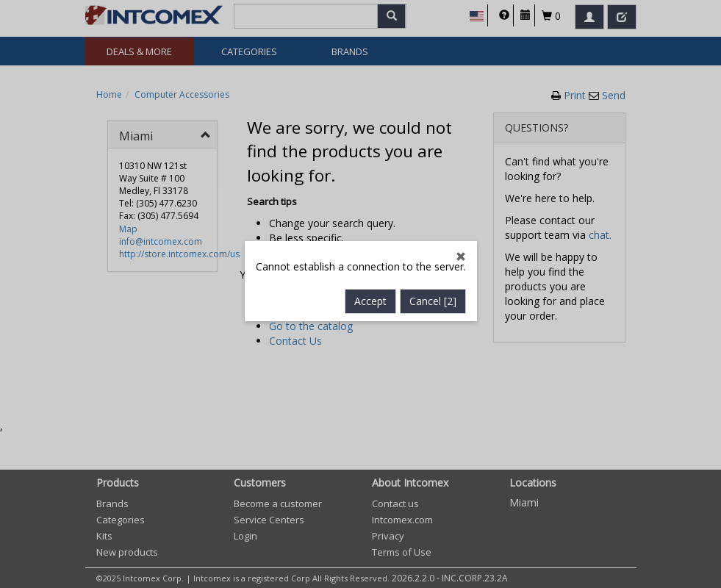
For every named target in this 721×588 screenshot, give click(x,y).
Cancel (433, 297)
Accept (370, 297)
